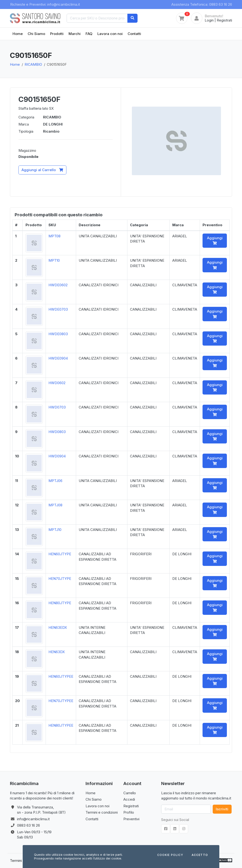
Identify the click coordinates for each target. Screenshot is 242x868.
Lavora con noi (110, 34)
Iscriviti (222, 809)
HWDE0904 (58, 358)
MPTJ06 (55, 481)
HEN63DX (57, 652)
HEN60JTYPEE (61, 676)
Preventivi (131, 819)
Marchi (75, 34)
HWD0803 (57, 432)
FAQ (89, 34)
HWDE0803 (58, 334)
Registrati (224, 20)
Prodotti (57, 34)
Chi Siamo (36, 34)
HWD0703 (57, 407)
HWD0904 (57, 456)
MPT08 (54, 236)
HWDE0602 (58, 285)
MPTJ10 (55, 530)
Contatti (134, 34)
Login (209, 20)
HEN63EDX (58, 627)
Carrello (130, 793)
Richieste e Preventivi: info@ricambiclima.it (45, 4)
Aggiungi (215, 240)
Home (18, 34)
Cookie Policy (170, 855)
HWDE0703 (58, 309)
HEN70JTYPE (60, 579)
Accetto (200, 855)
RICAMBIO (33, 64)
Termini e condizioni (102, 812)
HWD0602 (57, 383)
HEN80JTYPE (60, 603)
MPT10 (54, 260)
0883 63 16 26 (28, 825)
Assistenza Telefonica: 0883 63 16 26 (202, 4)
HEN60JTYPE (60, 554)
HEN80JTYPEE (61, 725)
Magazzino (27, 150)
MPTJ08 (55, 505)
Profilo (129, 812)
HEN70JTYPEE (61, 701)
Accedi (129, 799)
